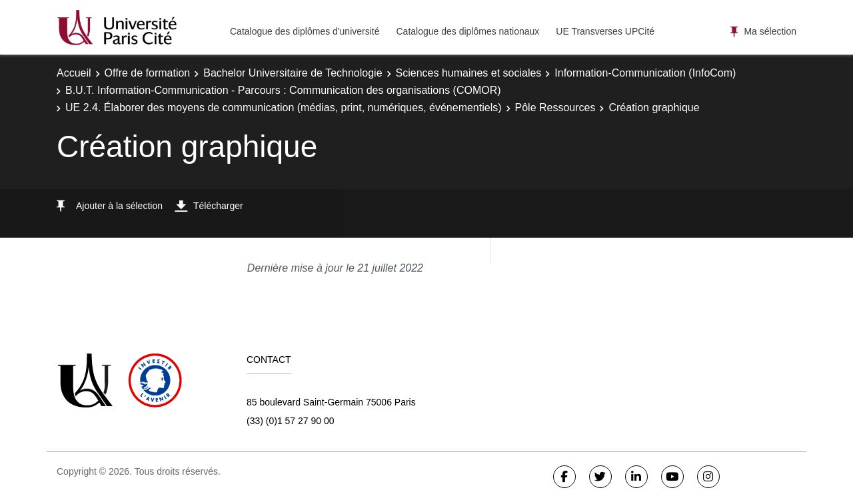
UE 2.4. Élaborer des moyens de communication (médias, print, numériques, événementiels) (284, 108)
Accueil (74, 73)
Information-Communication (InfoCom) (645, 73)
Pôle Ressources (555, 108)
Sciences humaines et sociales (469, 73)
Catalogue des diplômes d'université (305, 31)
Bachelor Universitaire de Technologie (293, 73)
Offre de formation (148, 73)
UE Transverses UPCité (605, 31)
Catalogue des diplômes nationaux (467, 31)
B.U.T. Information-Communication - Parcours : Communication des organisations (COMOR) (283, 90)
